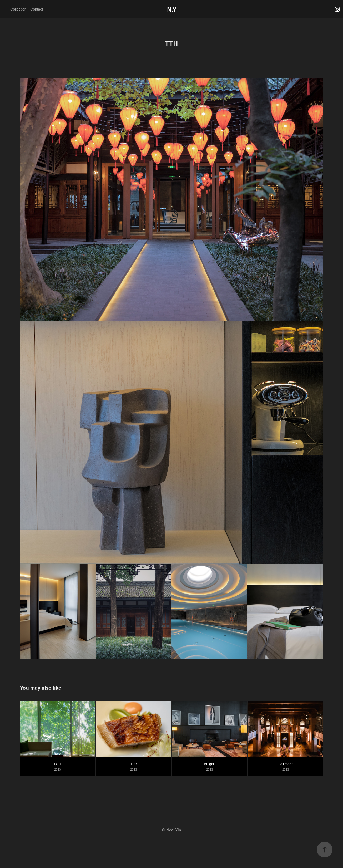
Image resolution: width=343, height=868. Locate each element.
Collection (18, 9)
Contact (37, 9)
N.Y (172, 9)
